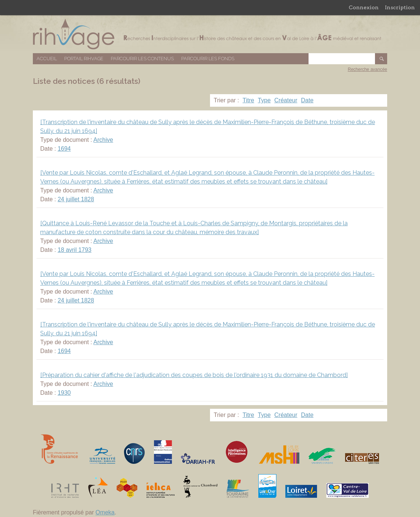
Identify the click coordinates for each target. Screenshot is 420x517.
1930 (64, 393)
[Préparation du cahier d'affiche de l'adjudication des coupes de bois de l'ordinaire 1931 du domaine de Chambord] (194, 375)
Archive (103, 140)
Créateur (286, 100)
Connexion (364, 7)
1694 (64, 149)
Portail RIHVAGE (84, 59)
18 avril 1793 (75, 250)
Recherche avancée (367, 69)
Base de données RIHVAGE (210, 34)
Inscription (400, 7)
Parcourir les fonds (208, 59)
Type (264, 100)
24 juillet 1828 (76, 199)
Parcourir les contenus (142, 59)
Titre (248, 100)
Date (307, 100)
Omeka (105, 512)
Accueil (47, 59)
